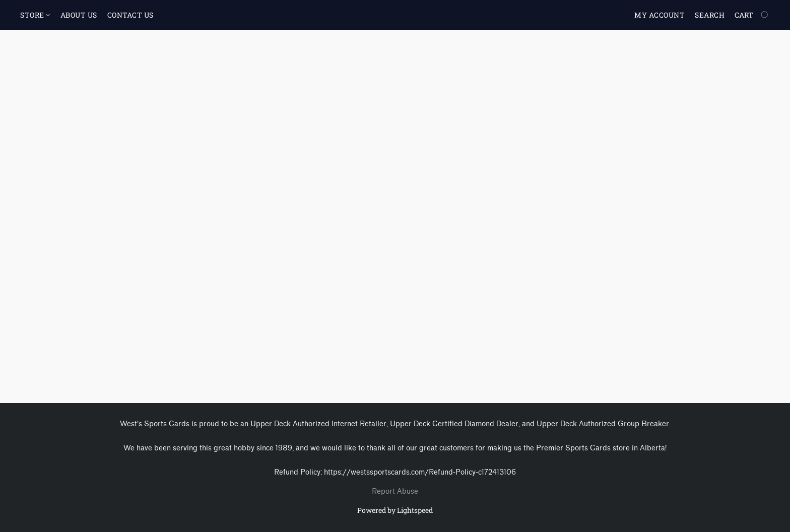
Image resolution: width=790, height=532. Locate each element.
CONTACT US (130, 15)
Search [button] (710, 15)
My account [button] (660, 15)
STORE (35, 15)
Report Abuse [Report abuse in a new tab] (395, 491)
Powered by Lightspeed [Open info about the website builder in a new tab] (395, 510)
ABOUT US (79, 15)
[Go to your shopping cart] (752, 15)
